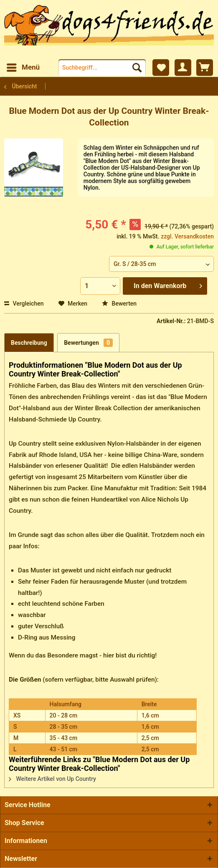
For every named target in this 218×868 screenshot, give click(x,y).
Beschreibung (29, 343)
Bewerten (119, 304)
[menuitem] (23, 68)
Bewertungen (88, 343)
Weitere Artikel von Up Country (52, 779)
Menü (23, 66)
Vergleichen (24, 304)
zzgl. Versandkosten (187, 236)
